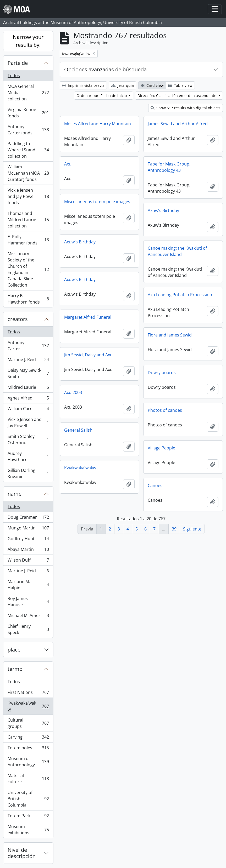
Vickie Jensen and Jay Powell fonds (28, 196)
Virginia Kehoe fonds (28, 113)
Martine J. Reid (28, 361)
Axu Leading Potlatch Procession (180, 295)
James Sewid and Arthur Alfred (178, 124)
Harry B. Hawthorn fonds (28, 299)
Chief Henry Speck (28, 629)
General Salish (78, 430)
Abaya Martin (28, 550)
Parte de (18, 63)
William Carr (28, 410)
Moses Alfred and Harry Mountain (98, 124)
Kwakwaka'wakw (80, 468)
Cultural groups (28, 723)
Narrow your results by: (28, 41)
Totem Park (28, 817)
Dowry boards (162, 373)
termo (15, 669)
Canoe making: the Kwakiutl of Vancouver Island (177, 251)
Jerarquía (123, 85)
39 (174, 529)
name (15, 494)
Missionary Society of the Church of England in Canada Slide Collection (28, 269)
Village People (161, 448)
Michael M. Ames (28, 617)
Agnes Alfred (28, 399)
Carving (28, 738)
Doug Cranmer (28, 518)
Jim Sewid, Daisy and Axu (88, 355)
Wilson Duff (28, 561)
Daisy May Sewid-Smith (28, 373)
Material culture (28, 779)
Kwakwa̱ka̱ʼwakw (28, 706)
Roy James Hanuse (28, 602)
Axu (68, 164)
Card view (152, 85)
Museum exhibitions (28, 830)
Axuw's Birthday (163, 210)
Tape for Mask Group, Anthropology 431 (169, 167)
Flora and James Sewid (170, 335)
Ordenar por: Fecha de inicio (102, 96)
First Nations (28, 693)
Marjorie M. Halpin (28, 585)
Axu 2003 (73, 392)
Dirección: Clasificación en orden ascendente (177, 96)
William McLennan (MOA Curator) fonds (28, 173)
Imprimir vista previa (83, 85)
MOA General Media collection (28, 93)
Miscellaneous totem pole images (97, 202)
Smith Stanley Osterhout (28, 439)
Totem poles (28, 749)
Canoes (155, 486)
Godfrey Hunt (28, 540)
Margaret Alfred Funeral (88, 317)
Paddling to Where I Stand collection (28, 150)
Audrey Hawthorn (28, 456)
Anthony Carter (28, 346)
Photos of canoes (165, 410)
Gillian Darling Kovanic (28, 473)
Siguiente (192, 529)
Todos (14, 76)
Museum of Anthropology (28, 762)
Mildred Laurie (28, 388)
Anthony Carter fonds (28, 130)
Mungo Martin (28, 529)
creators (18, 319)
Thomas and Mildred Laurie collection (28, 220)
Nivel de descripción (22, 853)
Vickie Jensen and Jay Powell (28, 422)
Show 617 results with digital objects (186, 108)
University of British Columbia (28, 799)
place (14, 650)
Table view (180, 85)
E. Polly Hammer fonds (28, 240)
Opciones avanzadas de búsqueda (105, 69)
